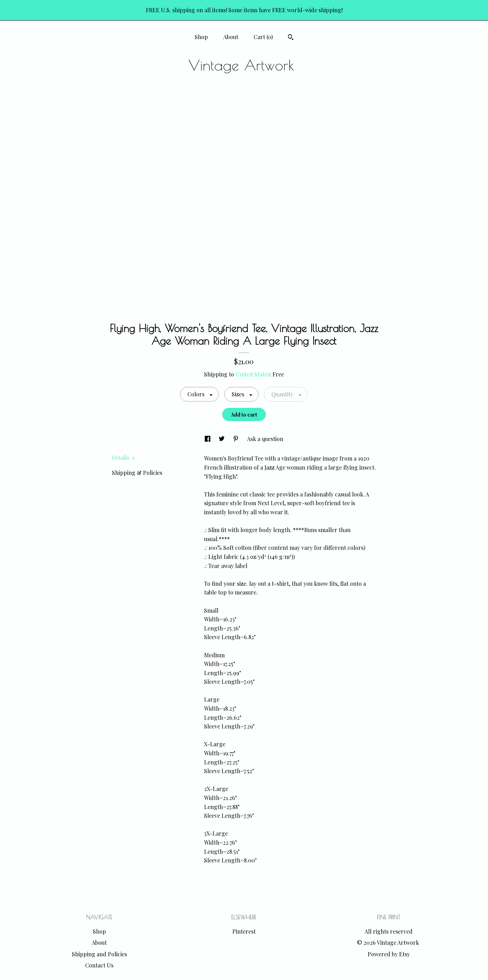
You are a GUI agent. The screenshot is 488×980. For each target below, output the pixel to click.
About (231, 37)
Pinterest (244, 931)
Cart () (263, 37)
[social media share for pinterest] (237, 439)
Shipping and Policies (99, 954)
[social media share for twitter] (222, 439)
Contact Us (99, 965)
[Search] (291, 38)
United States (253, 374)
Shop (201, 37)
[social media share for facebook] (208, 439)
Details (123, 458)
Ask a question (265, 439)
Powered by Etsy (389, 954)
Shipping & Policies (137, 473)
